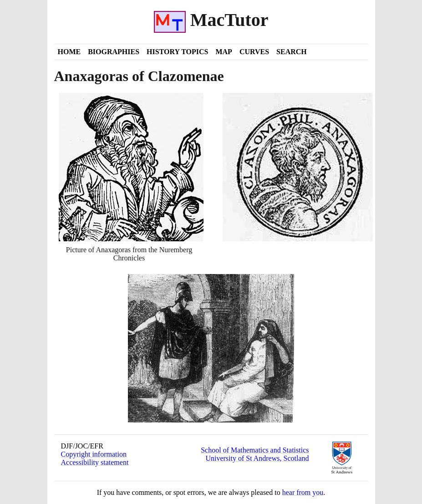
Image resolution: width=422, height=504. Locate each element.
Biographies (114, 52)
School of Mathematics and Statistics (255, 450)
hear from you (303, 492)
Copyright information (94, 454)
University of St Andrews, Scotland (257, 458)
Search (292, 52)
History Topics (177, 52)
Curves (254, 52)
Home (69, 52)
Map (224, 52)
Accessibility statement (95, 462)
